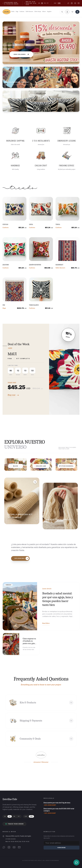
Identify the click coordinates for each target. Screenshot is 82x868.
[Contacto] (76, 862)
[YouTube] (14, 847)
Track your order (14, 824)
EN (10, 816)
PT (19, 816)
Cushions (22, 11)
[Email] (19, 847)
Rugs (17, 11)
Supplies (49, 11)
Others (44, 11)
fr (45, 3)
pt (48, 3)
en (42, 3)
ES (5, 816)
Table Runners (29, 11)
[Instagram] (9, 847)
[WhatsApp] (4, 847)
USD (59, 3)
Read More (46, 623)
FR (14, 816)
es (39, 3)
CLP (55, 3)
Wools (13, 11)
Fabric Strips (38, 11)
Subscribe (61, 848)
